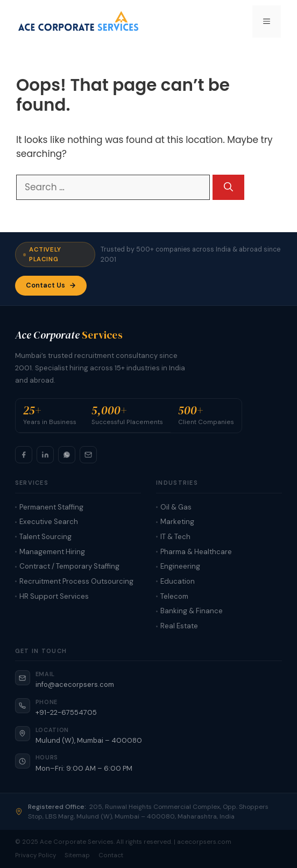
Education (178, 581)
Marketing (177, 522)
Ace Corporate (69, 335)
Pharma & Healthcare (196, 552)
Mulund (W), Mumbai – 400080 (89, 740)
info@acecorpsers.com (75, 684)
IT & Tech (175, 537)
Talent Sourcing (45, 537)
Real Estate (179, 626)
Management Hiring (52, 552)
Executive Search (49, 522)
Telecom (174, 596)
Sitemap (77, 855)
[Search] (228, 188)
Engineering (180, 566)
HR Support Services (54, 596)
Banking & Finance (192, 611)
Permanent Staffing (51, 507)
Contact (111, 855)
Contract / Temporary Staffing (69, 566)
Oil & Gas (176, 507)
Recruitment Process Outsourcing (76, 581)
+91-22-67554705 (66, 712)
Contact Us (51, 285)
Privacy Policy (36, 855)
